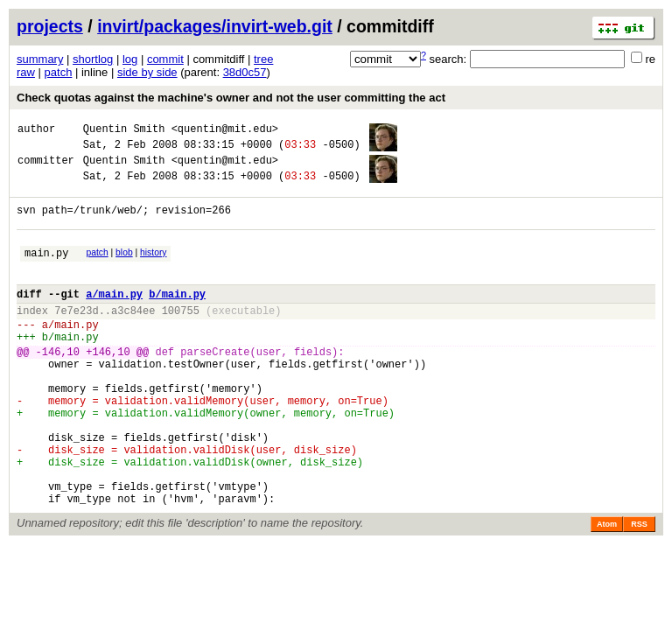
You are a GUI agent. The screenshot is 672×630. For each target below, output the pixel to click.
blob (124, 268)
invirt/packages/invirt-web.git (215, 26)
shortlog (93, 59)
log (130, 59)
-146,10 (58, 385)
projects (50, 26)
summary (40, 59)
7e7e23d (76, 336)
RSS (639, 590)
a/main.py (114, 317)
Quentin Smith (124, 131)
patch (59, 72)
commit (165, 59)
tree (263, 59)
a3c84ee (133, 336)
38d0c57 (245, 72)
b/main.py (177, 317)
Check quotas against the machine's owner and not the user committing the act (231, 98)
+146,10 (108, 385)
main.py (46, 271)
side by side (147, 72)
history (153, 268)
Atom (607, 590)
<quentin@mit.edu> (225, 131)
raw (26, 72)
